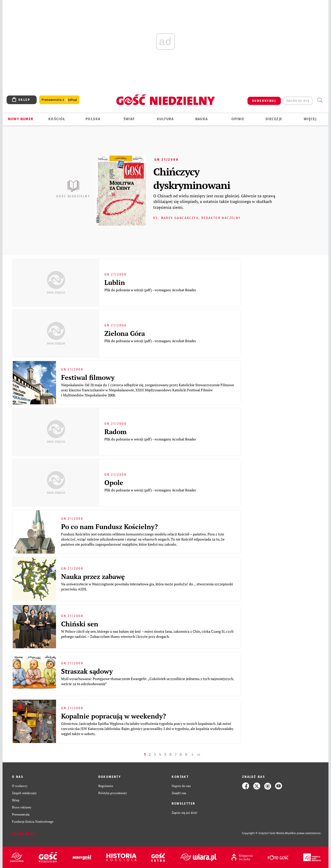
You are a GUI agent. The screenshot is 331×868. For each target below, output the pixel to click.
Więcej (310, 119)
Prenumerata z (59, 100)
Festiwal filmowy (88, 377)
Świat (129, 119)
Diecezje (274, 119)
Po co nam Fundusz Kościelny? (109, 527)
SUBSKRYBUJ (264, 101)
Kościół (57, 119)
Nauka (202, 119)
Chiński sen (80, 624)
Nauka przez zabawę (93, 576)
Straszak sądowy (87, 671)
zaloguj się (298, 101)
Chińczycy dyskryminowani (192, 178)
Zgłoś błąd (24, 833)
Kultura (165, 119)
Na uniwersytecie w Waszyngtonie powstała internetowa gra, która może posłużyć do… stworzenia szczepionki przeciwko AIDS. (147, 587)
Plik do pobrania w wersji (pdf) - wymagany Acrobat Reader (151, 290)
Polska (93, 119)
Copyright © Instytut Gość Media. (263, 833)
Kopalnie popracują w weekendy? (114, 716)
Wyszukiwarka (320, 100)
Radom (115, 432)
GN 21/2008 (166, 160)
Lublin (115, 282)
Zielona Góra (125, 333)
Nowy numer (21, 119)
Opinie (238, 119)
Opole (114, 483)
